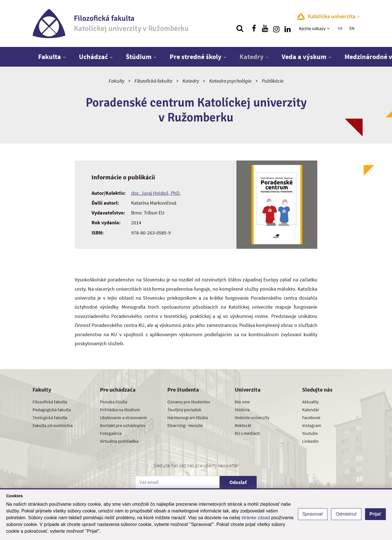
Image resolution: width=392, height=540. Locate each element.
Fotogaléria (111, 433)
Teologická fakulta (50, 417)
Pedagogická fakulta (52, 410)
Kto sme (242, 402)
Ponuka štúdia (114, 402)
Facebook (311, 417)
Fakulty (117, 81)
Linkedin (310, 441)
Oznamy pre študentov (189, 402)
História (242, 410)
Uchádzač (93, 57)
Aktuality (310, 402)
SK (340, 28)
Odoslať (238, 482)
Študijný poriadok (184, 410)
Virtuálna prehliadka (119, 441)
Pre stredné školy (196, 57)
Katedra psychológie (230, 81)
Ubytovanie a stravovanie (124, 417)
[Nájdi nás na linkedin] (288, 28)
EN (352, 28)
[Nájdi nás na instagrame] (276, 28)
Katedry (252, 57)
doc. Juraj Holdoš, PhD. (156, 193)
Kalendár (311, 410)
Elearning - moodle (185, 425)
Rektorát (243, 425)
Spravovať (313, 514)
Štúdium (139, 57)
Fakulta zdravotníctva (53, 425)
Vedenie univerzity (252, 417)
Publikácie (273, 81)
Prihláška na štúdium (120, 410)
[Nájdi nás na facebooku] (254, 28)
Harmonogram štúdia (188, 417)
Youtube (310, 433)
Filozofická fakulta (153, 81)
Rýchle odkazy (312, 28)
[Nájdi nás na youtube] (265, 28)
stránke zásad (256, 518)
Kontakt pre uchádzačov (123, 425)
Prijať (375, 514)
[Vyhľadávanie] (240, 28)
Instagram (312, 425)
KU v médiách (247, 433)
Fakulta (50, 57)
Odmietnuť (346, 514)
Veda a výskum (304, 57)
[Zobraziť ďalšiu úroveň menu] (329, 28)
